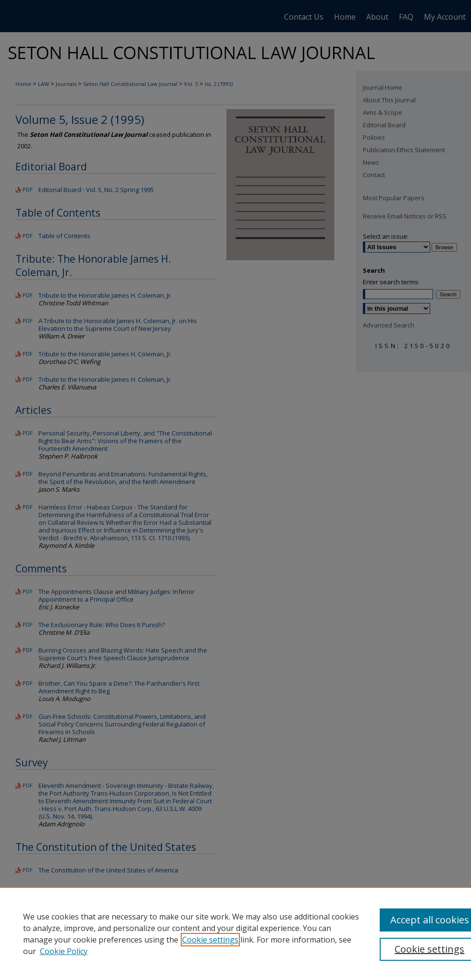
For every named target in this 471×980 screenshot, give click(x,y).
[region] (235, 933)
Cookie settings (210, 940)
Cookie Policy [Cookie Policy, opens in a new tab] (64, 951)
